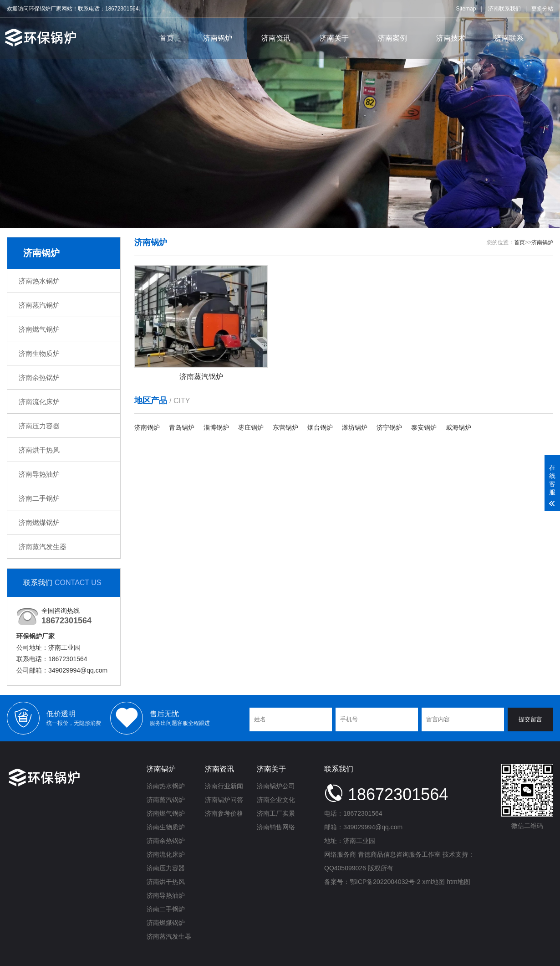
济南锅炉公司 (276, 786)
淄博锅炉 (216, 427)
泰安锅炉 (424, 427)
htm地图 (458, 882)
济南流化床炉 (39, 402)
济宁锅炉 (389, 427)
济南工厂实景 (276, 813)
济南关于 (334, 38)
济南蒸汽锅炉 (39, 305)
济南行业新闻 (224, 786)
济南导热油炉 (39, 474)
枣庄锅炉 (251, 427)
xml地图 (434, 882)
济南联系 (509, 38)
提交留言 (530, 719)
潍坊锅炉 (355, 427)
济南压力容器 (39, 426)
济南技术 (451, 38)
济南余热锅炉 (39, 378)
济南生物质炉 (39, 353)
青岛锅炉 (182, 427)
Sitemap (466, 9)
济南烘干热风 (39, 450)
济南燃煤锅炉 (39, 522)
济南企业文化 (276, 800)
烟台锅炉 (320, 427)
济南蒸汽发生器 (43, 547)
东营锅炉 (285, 427)
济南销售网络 (276, 827)
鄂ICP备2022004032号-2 (385, 882)
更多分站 (542, 9)
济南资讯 (276, 38)
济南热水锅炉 (39, 281)
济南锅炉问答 (224, 800)
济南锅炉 (218, 38)
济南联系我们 (504, 9)
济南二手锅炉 (39, 498)
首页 (167, 38)
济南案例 (392, 38)
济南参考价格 (224, 813)
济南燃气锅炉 (39, 329)
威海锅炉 (458, 427)
